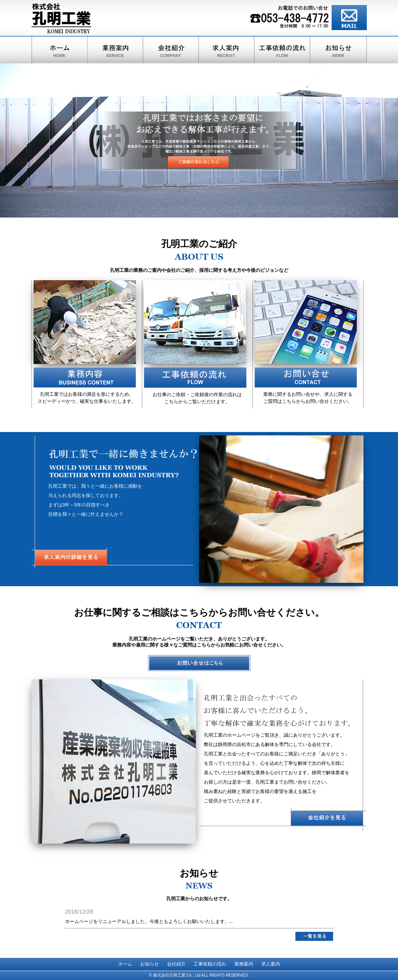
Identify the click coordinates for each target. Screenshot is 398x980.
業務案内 (244, 964)
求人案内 (271, 964)
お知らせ (150, 964)
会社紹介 (176, 964)
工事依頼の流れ (210, 964)
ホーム (125, 964)
